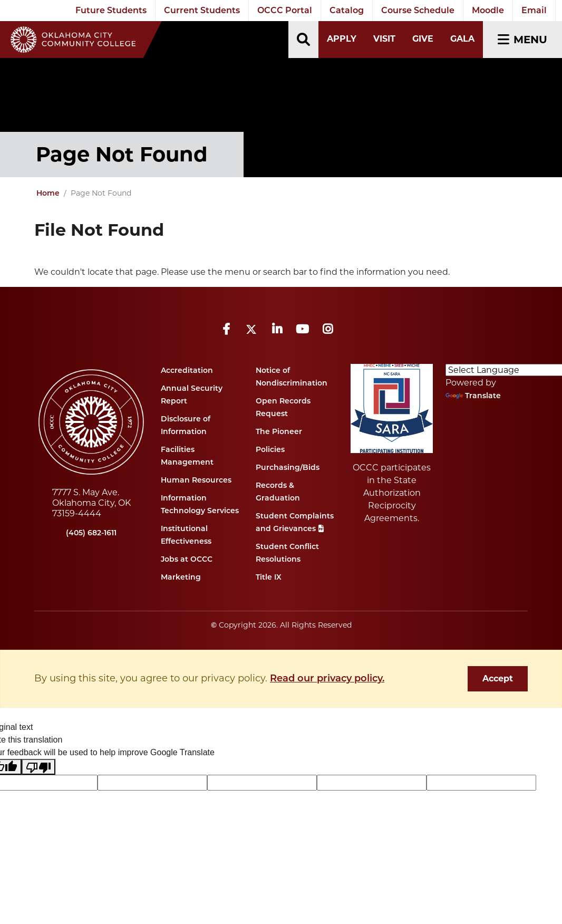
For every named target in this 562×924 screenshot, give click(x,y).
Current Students (202, 10)
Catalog (347, 10)
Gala (462, 39)
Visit (384, 39)
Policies (270, 449)
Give (423, 39)
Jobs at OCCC (187, 559)
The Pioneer (279, 431)
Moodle (488, 10)
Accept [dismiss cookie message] (498, 678)
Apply (342, 39)
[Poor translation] (38, 767)
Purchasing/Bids (288, 467)
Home (48, 193)
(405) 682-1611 (91, 533)
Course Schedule (418, 10)
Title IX (269, 577)
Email (534, 10)
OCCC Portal (285, 10)
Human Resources (196, 480)
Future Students (111, 10)
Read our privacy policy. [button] (327, 678)
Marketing (181, 577)
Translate (473, 396)
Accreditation (187, 370)
